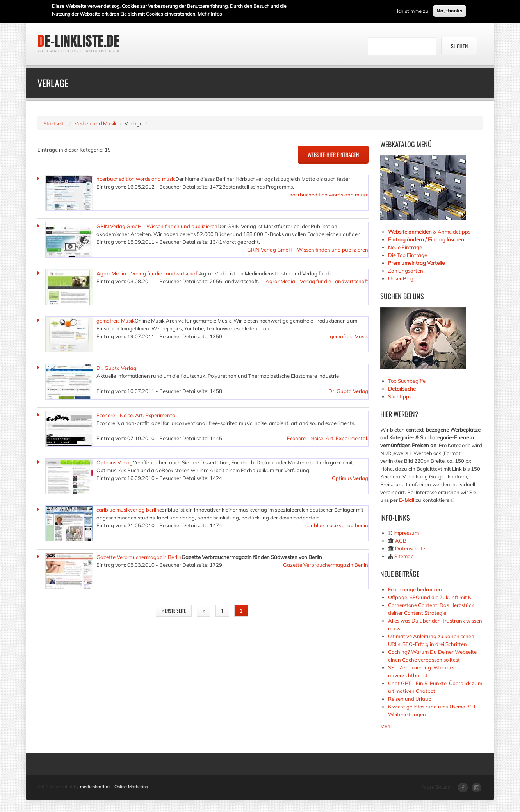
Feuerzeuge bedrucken (415, 589)
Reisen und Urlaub (410, 699)
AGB (401, 541)
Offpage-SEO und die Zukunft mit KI (430, 597)
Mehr (386, 726)
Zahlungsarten (406, 271)
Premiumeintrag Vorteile (416, 263)
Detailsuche (402, 389)
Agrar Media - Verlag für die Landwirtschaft (148, 273)
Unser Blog (401, 278)
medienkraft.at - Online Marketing (114, 787)
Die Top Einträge (408, 255)
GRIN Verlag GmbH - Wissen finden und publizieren (157, 226)
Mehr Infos (210, 13)
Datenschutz (410, 548)
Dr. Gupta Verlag (116, 368)
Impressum (406, 533)
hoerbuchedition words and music (136, 179)
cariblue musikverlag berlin (128, 510)
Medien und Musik (95, 123)
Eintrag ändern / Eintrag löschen (426, 239)
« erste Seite (174, 611)
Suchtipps (400, 396)
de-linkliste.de (78, 41)
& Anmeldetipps (429, 232)
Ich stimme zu (413, 11)
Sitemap (404, 556)
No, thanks (449, 10)
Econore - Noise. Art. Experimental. (137, 415)
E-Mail (407, 500)
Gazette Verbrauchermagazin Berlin (139, 557)
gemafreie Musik (116, 321)
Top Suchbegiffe (407, 381)
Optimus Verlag (115, 462)
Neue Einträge (405, 247)
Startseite (55, 123)
